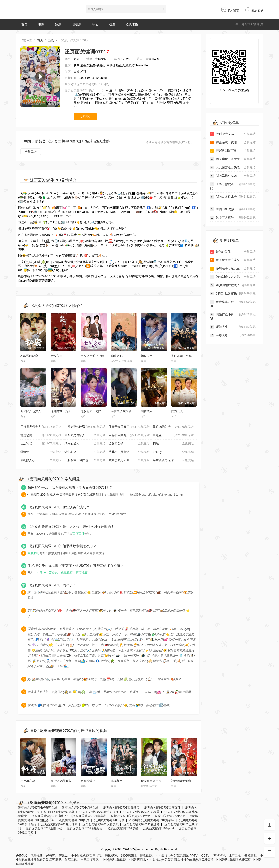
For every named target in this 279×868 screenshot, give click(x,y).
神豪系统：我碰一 (233, 142)
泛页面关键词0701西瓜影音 (121, 808)
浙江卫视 (71, 860)
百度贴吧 (33, 553)
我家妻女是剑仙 (129, 460)
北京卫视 (235, 856)
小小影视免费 (80, 856)
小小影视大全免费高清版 (172, 856)
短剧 (58, 24)
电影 (41, 24)
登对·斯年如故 (233, 134)
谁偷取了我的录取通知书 (127, 411)
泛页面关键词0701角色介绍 (142, 824)
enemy (173, 452)
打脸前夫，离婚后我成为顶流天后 (103, 411)
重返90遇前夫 (173, 427)
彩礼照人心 (41, 460)
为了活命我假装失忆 (64, 781)
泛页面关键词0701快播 (123, 828)
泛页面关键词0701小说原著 (142, 812)
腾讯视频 (111, 856)
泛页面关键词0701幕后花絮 (59, 824)
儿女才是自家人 (85, 435)
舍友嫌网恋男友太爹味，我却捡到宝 (164, 781)
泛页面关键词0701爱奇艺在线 (38, 808)
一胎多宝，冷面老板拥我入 (85, 460)
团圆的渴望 (88, 781)
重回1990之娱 (233, 209)
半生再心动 (28, 781)
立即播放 (85, 117)
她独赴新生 (233, 252)
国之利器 (41, 444)
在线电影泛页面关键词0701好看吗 (152, 820)
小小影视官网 (136, 860)
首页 (24, 24)
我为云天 (177, 411)
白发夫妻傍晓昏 (85, 427)
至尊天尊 (233, 335)
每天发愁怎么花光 (233, 260)
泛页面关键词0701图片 (74, 820)
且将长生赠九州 (129, 435)
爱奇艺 (53, 573)
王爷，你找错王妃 (233, 186)
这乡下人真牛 (233, 218)
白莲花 (173, 435)
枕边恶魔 (41, 435)
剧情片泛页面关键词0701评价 (131, 816)
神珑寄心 (117, 356)
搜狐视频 (146, 856)
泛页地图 (132, 24)
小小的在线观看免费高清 (197, 860)
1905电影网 (128, 856)
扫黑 (173, 444)
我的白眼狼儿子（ (233, 199)
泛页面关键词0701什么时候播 (99, 812)
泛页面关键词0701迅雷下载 (44, 828)
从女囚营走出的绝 (233, 168)
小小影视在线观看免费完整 (233, 860)
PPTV (194, 856)
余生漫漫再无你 (173, 460)
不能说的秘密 (29, 356)
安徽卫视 (250, 856)
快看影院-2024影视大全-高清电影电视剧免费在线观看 (63, 495)
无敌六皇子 (58, 356)
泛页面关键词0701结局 (170, 816)
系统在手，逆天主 (233, 269)
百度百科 (78, 534)
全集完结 (31, 152)
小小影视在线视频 (114, 860)
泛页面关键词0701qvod (159, 828)
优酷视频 (67, 573)
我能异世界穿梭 (233, 294)
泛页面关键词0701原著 (59, 812)
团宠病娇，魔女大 (233, 159)
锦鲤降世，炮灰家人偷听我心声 (71, 411)
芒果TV (41, 573)
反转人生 (233, 327)
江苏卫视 (55, 860)
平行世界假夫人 (41, 427)
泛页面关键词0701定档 (109, 820)
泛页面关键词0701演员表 (89, 816)
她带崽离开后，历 (233, 304)
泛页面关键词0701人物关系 (101, 824)
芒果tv (63, 856)
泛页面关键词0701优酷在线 (80, 808)
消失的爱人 (85, 444)
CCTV (205, 856)
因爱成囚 (147, 411)
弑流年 (41, 452)
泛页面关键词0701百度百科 (162, 808)
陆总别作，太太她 (233, 277)
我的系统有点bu (233, 176)
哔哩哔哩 (219, 856)
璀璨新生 (117, 781)
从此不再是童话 (129, 452)
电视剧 (77, 24)
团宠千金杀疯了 (129, 427)
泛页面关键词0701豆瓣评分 (50, 816)
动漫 (112, 24)
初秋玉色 (147, 356)
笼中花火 (85, 452)
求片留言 (230, 10)
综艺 (95, 24)
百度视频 (82, 573)
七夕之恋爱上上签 (92, 356)
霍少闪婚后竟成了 (233, 285)
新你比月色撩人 (31, 411)
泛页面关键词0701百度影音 (85, 828)
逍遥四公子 (129, 444)
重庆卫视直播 (89, 860)
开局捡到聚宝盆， (233, 151)
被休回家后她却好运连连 (187, 781)
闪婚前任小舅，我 (233, 316)
